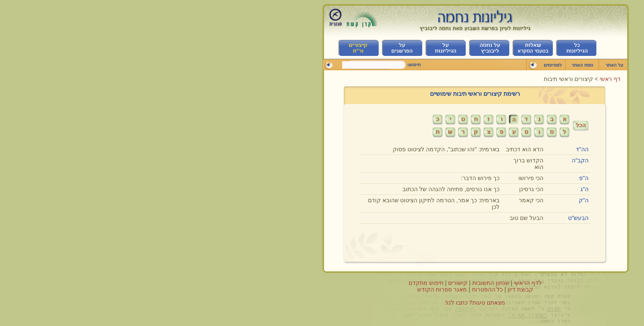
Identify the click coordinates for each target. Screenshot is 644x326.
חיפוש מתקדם (273, 283)
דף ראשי (456, 79)
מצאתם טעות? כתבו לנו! (322, 303)
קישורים (305, 283)
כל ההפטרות (334, 289)
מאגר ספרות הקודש (289, 289)
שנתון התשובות (338, 283)
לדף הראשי (375, 283)
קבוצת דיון (367, 289)
